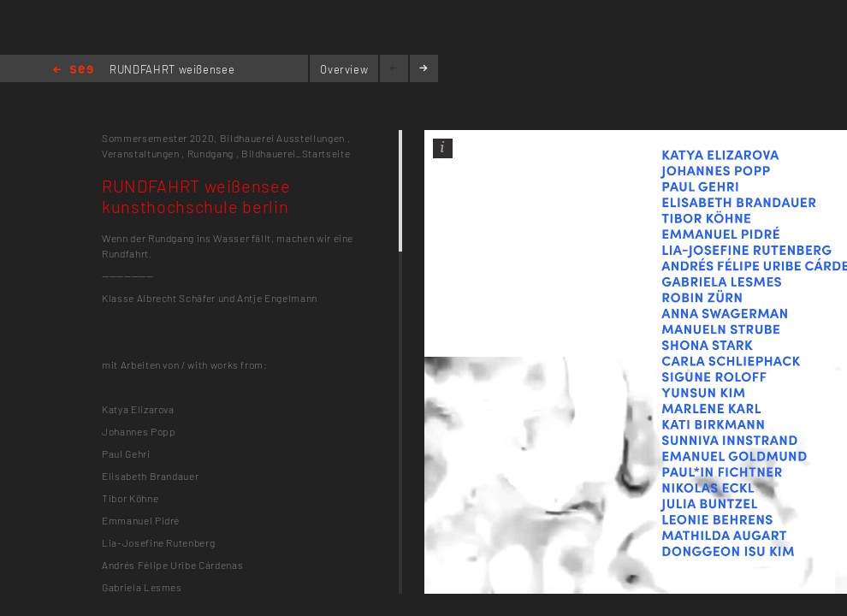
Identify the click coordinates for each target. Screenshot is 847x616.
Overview (344, 69)
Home (73, 71)
